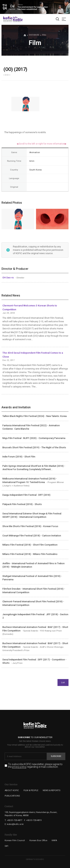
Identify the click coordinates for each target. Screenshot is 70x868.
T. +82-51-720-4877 (13, 820)
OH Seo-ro (8, 278)
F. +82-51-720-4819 (33, 820)
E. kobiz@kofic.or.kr (14, 824)
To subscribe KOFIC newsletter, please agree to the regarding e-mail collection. (35, 766)
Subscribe (56, 756)
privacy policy (19, 767)
